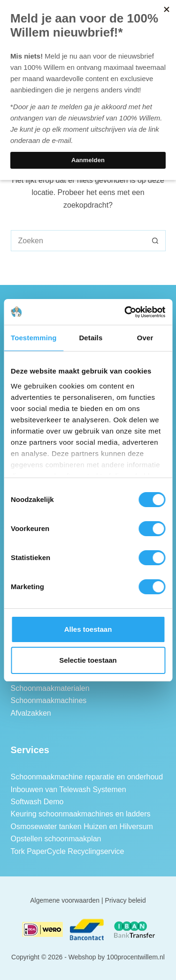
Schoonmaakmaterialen (50, 688)
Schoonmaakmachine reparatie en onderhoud (87, 777)
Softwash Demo (37, 802)
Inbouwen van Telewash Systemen (69, 789)
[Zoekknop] (155, 241)
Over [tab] (145, 338)
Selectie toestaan (88, 660)
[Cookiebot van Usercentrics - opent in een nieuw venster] (125, 312)
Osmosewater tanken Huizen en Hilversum (82, 827)
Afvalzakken (31, 713)
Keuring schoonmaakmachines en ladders (81, 814)
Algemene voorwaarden (65, 900)
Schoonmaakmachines (49, 700)
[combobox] (78, 241)
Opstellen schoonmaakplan (56, 839)
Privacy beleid (126, 900)
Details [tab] (91, 338)
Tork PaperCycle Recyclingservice (68, 851)
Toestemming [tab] (34, 338)
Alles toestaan (88, 629)
